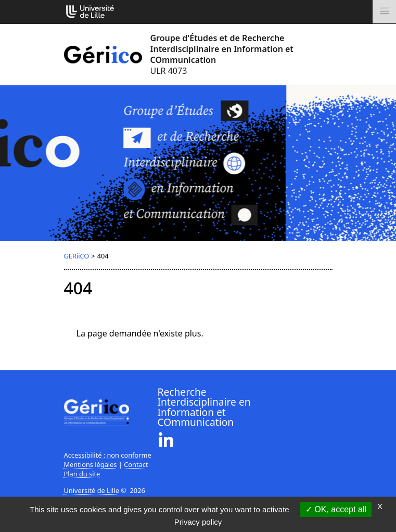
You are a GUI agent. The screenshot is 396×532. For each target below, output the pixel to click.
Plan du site (82, 474)
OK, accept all (336, 509)
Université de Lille (92, 490)
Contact (136, 464)
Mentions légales (91, 464)
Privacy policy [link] (198, 522)
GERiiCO (77, 256)
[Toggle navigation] (384, 12)
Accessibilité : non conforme (108, 455)
